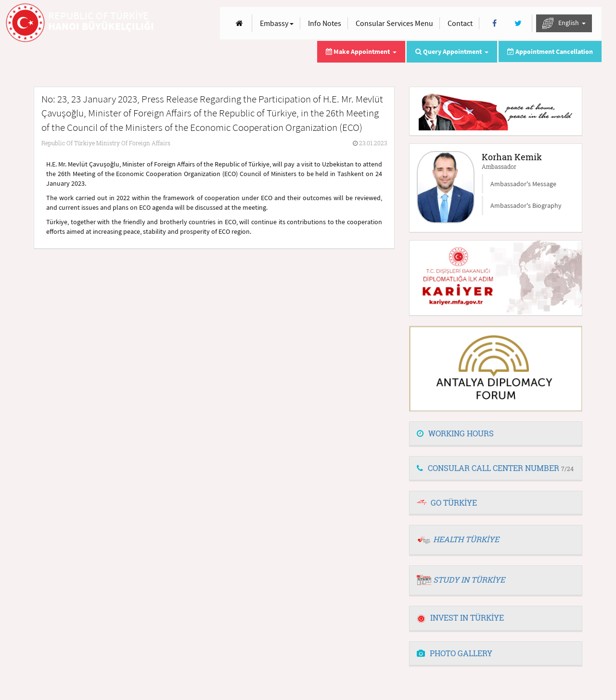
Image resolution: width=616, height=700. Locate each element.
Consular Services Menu (394, 23)
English (564, 23)
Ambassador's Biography (526, 205)
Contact (460, 23)
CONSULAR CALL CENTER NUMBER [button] (495, 468)
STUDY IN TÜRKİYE (469, 579)
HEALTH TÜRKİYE (466, 539)
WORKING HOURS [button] (455, 433)
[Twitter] (518, 23)
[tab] (496, 434)
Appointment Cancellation (550, 51)
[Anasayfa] (239, 23)
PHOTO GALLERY (455, 653)
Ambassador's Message (523, 184)
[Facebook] (494, 23)
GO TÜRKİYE (454, 503)
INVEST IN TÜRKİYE (460, 617)
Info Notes (325, 23)
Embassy (277, 23)
